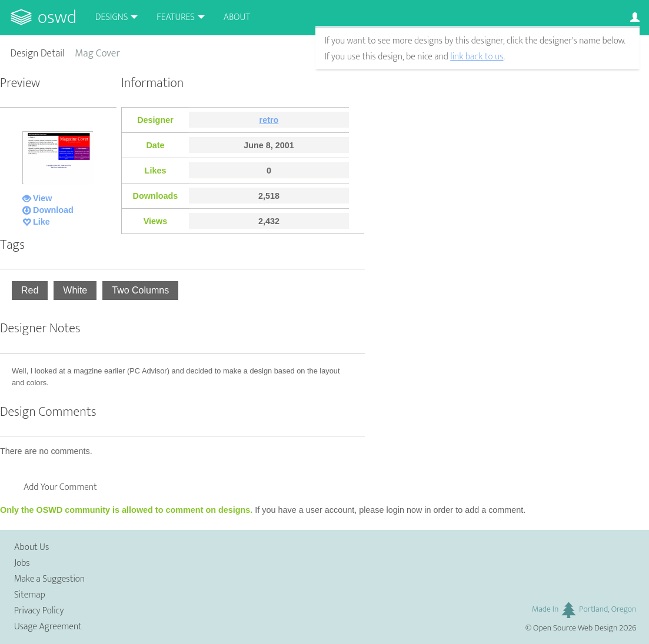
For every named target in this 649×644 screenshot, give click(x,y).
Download (53, 210)
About (237, 17)
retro (269, 120)
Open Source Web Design (575, 628)
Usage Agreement (48, 627)
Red (30, 290)
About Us (31, 547)
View (43, 198)
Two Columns (140, 290)
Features (176, 17)
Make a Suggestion (49, 579)
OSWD (57, 17)
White (75, 290)
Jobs (22, 563)
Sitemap (30, 595)
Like (41, 222)
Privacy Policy (39, 611)
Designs (112, 17)
